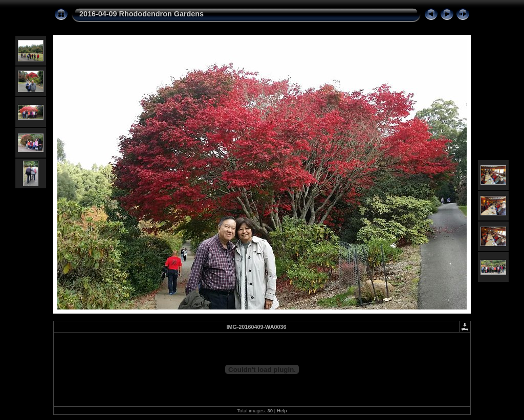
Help (282, 411)
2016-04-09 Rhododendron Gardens (141, 14)
